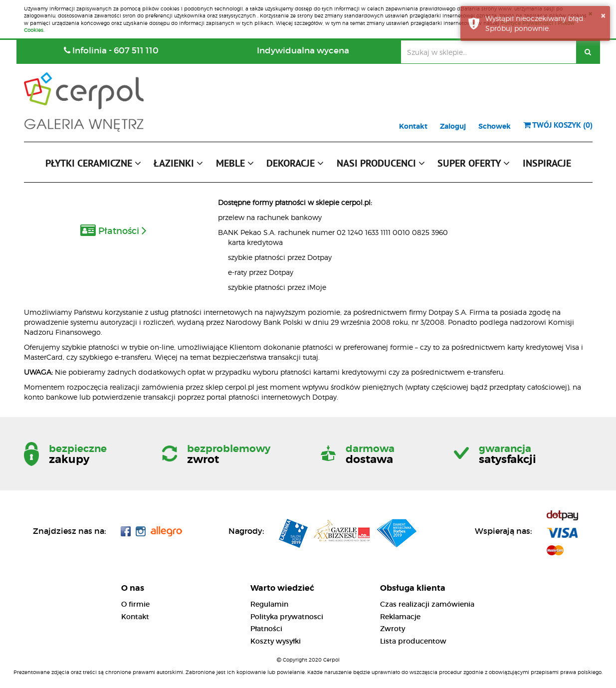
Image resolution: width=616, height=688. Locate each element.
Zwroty (393, 629)
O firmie (135, 604)
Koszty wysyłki (276, 641)
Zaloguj (453, 126)
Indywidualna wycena (303, 51)
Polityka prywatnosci (287, 617)
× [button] (603, 15)
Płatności (266, 629)
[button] (93, 166)
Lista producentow (413, 641)
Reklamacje (400, 617)
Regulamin (269, 604)
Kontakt (413, 126)
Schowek (495, 126)
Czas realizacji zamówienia (427, 604)
